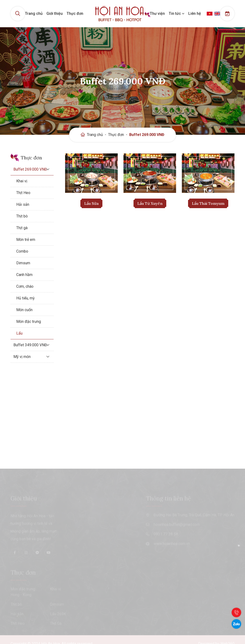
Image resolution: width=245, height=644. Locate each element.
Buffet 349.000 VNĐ (30, 345)
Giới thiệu (55, 14)
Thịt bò (22, 216)
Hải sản (23, 204)
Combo (22, 251)
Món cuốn (24, 310)
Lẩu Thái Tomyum (208, 203)
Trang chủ (34, 14)
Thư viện (157, 14)
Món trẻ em (26, 240)
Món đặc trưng (29, 322)
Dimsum (23, 263)
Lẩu (19, 333)
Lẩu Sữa (91, 203)
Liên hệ (195, 14)
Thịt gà (22, 228)
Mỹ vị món (22, 357)
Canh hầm (24, 275)
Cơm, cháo (25, 286)
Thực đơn (75, 14)
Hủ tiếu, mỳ (25, 298)
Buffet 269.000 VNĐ (147, 135)
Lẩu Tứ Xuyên (150, 203)
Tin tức (177, 14)
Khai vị (22, 181)
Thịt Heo (23, 193)
